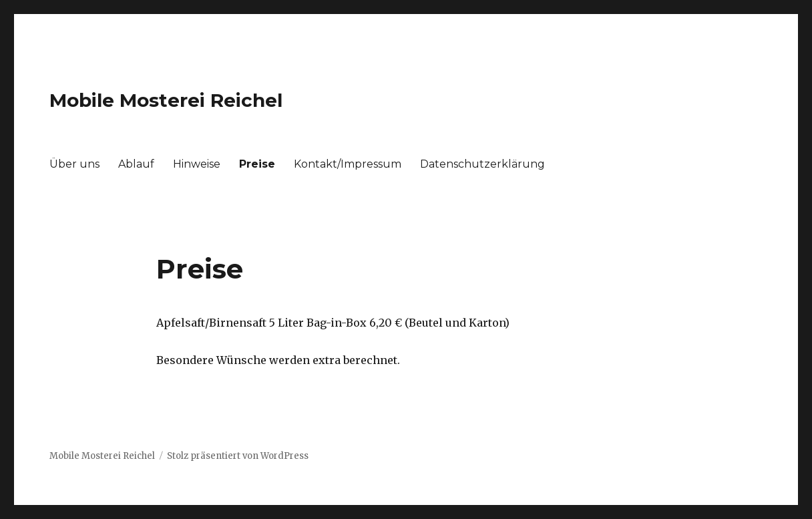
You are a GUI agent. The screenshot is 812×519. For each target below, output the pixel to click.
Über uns (74, 164)
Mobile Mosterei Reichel (166, 100)
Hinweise (197, 164)
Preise (257, 164)
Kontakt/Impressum (348, 164)
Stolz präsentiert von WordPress (238, 456)
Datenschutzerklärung (482, 164)
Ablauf (136, 164)
